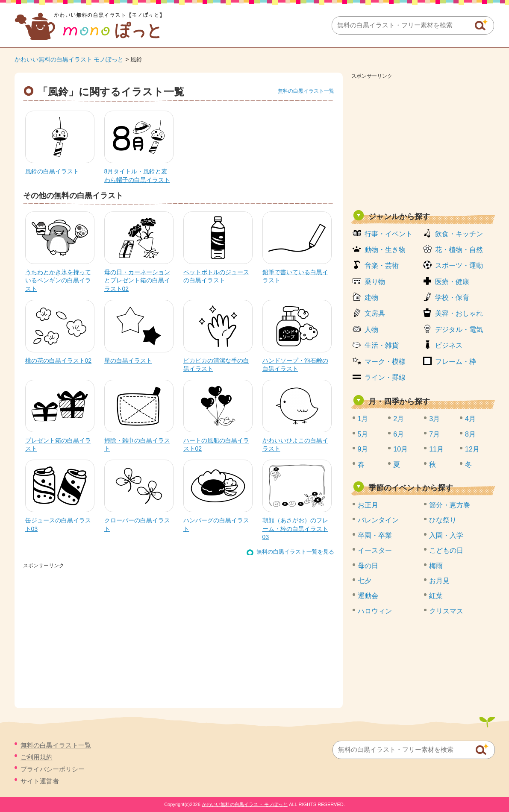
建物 (371, 298)
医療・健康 (452, 282)
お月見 (439, 581)
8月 (470, 434)
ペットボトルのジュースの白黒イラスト (216, 276)
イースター (375, 550)
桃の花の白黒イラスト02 (59, 361)
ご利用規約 (37, 757)
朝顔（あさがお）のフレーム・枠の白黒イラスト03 (295, 529)
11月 (436, 449)
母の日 (368, 566)
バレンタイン (378, 520)
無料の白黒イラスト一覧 (306, 91)
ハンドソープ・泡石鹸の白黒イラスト (295, 365)
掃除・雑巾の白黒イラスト (137, 445)
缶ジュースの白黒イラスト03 (58, 525)
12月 (472, 449)
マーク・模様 (385, 362)
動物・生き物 (385, 250)
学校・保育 (452, 298)
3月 (434, 419)
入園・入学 (446, 535)
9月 (363, 449)
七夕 (365, 581)
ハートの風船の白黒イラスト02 (216, 445)
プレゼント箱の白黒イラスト (58, 445)
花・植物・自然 (459, 250)
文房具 (375, 313)
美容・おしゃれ (459, 313)
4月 (470, 419)
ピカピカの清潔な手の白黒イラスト (216, 365)
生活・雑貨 (382, 345)
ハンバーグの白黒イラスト (216, 525)
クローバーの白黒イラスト (137, 525)
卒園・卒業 (375, 535)
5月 (363, 434)
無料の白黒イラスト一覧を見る (295, 552)
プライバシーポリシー (53, 769)
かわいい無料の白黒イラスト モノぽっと (69, 59)
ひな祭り (443, 520)
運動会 (368, 596)
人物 (371, 330)
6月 (399, 434)
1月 (363, 419)
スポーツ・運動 (459, 265)
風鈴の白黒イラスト (52, 171)
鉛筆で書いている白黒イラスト (295, 276)
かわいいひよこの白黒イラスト (295, 445)
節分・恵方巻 (450, 505)
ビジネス (449, 345)
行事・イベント (388, 234)
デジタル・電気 (459, 330)
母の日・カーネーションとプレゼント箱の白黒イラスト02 (137, 280)
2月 (399, 419)
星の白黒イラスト (128, 361)
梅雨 (436, 566)
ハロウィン (375, 611)
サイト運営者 (40, 781)
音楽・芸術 (382, 265)
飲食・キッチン (459, 234)
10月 (400, 449)
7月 (434, 434)
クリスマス (446, 611)
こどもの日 (446, 550)
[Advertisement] (423, 142)
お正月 (368, 505)
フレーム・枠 (456, 362)
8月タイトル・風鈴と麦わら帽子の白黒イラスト (137, 176)
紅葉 (436, 596)
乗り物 (375, 282)
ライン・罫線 (385, 377)
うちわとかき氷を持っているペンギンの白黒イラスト (58, 280)
